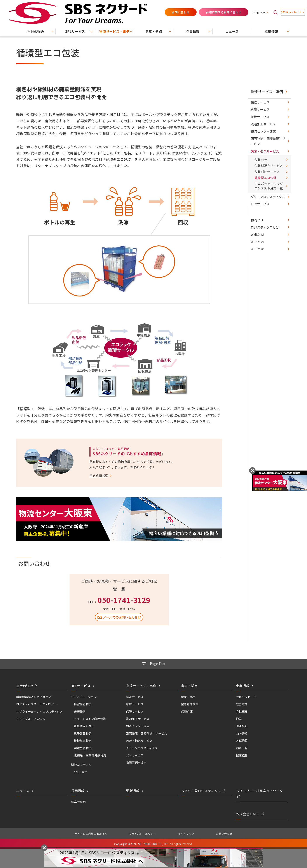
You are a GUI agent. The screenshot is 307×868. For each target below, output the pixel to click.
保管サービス (261, 133)
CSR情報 (242, 731)
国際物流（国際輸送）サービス (268, 174)
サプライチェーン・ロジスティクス (39, 710)
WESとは (258, 308)
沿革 (239, 717)
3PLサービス (81, 684)
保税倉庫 (187, 710)
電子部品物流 (83, 731)
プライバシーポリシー (143, 832)
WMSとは (259, 299)
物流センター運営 (264, 159)
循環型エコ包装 (265, 225)
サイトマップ (186, 832)
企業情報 (243, 684)
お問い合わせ (169, 7)
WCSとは (258, 316)
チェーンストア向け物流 (90, 717)
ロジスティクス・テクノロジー (37, 702)
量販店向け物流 (84, 724)
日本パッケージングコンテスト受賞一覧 (268, 235)
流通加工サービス (264, 146)
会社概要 (242, 710)
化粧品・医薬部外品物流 (90, 753)
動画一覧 (242, 746)
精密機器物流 (83, 702)
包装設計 (260, 202)
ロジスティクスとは (266, 290)
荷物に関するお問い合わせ (212, 7)
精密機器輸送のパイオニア (34, 695)
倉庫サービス (261, 121)
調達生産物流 (83, 746)
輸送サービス (261, 108)
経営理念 (242, 702)
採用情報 (78, 789)
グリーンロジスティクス (269, 250)
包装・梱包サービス (266, 190)
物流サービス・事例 (266, 92)
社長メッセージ (246, 695)
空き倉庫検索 (190, 702)
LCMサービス (261, 262)
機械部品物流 (83, 739)
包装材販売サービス (268, 210)
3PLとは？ (81, 770)
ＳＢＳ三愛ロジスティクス (201, 789)
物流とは (258, 282)
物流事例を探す (136, 760)
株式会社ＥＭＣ (248, 812)
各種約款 (242, 739)
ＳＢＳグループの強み (31, 717)
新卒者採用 (78, 800)
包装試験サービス (266, 218)
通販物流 (80, 710)
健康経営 (242, 753)
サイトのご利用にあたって (91, 832)
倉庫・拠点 (188, 695)
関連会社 (242, 724)
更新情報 (133, 789)
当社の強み (25, 684)
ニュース (23, 789)
